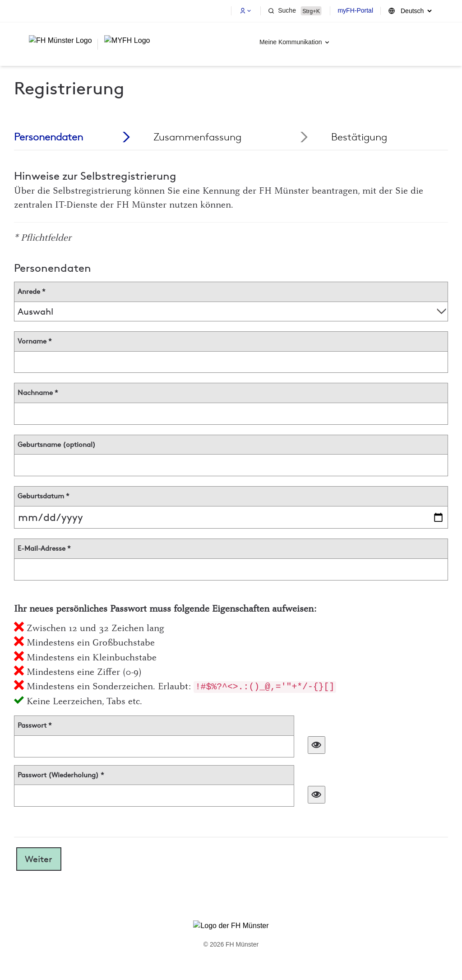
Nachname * (38, 393)
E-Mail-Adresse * (44, 548)
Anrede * (32, 292)
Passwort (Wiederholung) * (61, 775)
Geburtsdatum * (44, 496)
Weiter (39, 859)
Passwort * (35, 725)
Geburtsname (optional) (57, 445)
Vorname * (35, 341)
